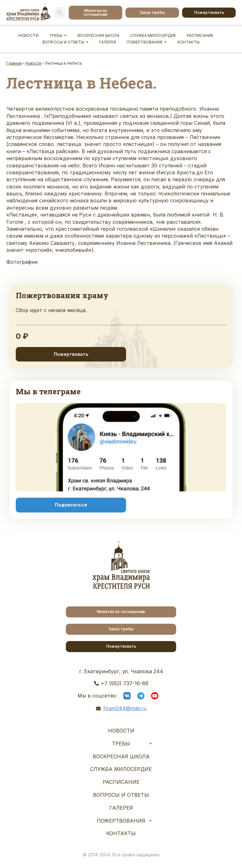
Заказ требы (152, 12)
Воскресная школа (98, 35)
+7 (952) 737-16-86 (125, 683)
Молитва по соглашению (95, 12)
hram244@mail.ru (125, 708)
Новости (28, 35)
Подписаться (71, 505)
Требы (56, 35)
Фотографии (22, 262)
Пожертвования (144, 42)
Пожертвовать (209, 12)
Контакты (188, 42)
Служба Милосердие (153, 35)
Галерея (108, 42)
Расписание (200, 35)
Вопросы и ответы (63, 42)
